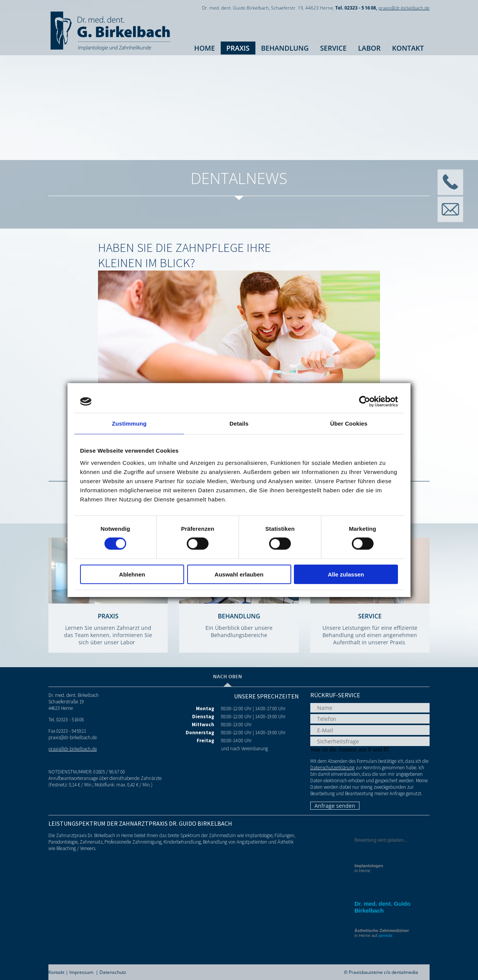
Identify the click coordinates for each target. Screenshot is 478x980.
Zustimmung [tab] (129, 424)
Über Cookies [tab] (349, 424)
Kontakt (408, 48)
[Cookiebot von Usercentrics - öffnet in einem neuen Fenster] (365, 402)
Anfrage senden (335, 806)
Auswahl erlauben (239, 574)
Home (204, 48)
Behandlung (285, 48)
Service (334, 48)
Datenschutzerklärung (332, 768)
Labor (369, 48)
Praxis (238, 48)
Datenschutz (113, 972)
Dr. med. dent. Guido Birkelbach (383, 907)
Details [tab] (239, 424)
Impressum (81, 972)
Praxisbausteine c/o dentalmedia (383, 972)
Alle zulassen (346, 574)
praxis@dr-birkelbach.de (404, 8)
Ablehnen (132, 574)
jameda (385, 935)
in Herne (369, 868)
